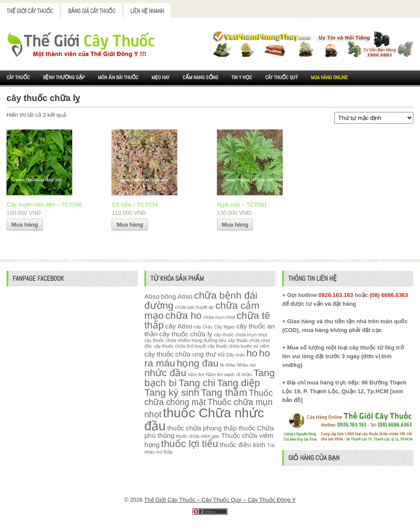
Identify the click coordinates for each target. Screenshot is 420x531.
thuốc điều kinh (243, 445)
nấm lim (196, 374)
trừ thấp (164, 452)
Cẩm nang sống (200, 77)
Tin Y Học (242, 77)
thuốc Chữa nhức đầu (204, 419)
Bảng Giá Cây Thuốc (92, 11)
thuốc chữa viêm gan (198, 436)
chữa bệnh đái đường (201, 300)
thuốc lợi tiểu (189, 444)
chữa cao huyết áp (194, 307)
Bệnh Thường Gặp (64, 77)
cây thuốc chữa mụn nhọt (240, 335)
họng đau (198, 363)
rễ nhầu (244, 374)
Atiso (152, 296)
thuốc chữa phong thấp (202, 428)
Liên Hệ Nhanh (147, 11)
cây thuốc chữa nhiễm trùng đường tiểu (185, 340)
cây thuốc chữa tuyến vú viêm (238, 346)
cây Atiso (179, 326)
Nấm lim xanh (220, 374)
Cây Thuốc (18, 77)
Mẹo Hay (160, 77)
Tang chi (197, 383)
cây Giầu (203, 327)
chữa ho (184, 316)
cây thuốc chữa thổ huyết (180, 346)
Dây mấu (236, 355)
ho (252, 353)
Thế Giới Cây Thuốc (30, 11)
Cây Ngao (224, 327)
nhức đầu (165, 373)
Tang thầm (224, 393)
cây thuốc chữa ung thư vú (184, 354)
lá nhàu (228, 365)
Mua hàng (25, 225)
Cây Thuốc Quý (281, 77)
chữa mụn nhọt (219, 317)
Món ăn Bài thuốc (118, 77)
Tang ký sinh (172, 393)
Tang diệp (238, 383)
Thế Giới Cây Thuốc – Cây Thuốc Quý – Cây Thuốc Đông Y (220, 500)
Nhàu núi (247, 365)
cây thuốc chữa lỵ (186, 334)
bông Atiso (177, 296)
